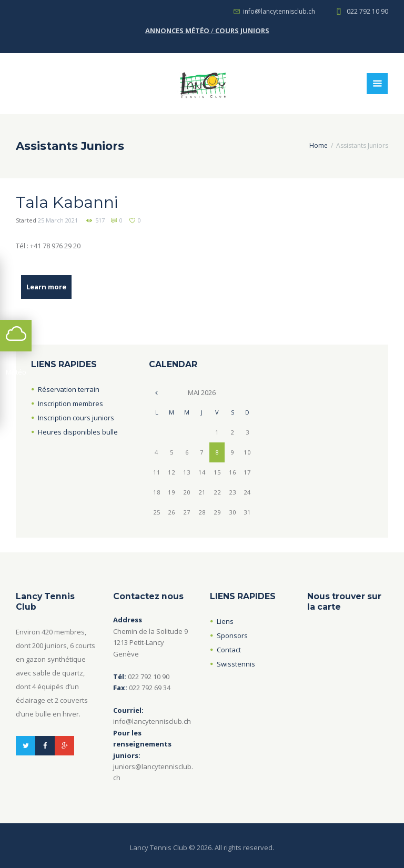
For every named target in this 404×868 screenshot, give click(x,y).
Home (319, 145)
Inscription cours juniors (76, 418)
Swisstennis (236, 664)
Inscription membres (70, 403)
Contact (229, 650)
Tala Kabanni (67, 202)
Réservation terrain (69, 389)
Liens (225, 621)
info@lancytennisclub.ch (279, 11)
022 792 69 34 (150, 688)
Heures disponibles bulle (78, 432)
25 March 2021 (58, 220)
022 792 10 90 (367, 11)
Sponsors (232, 635)
